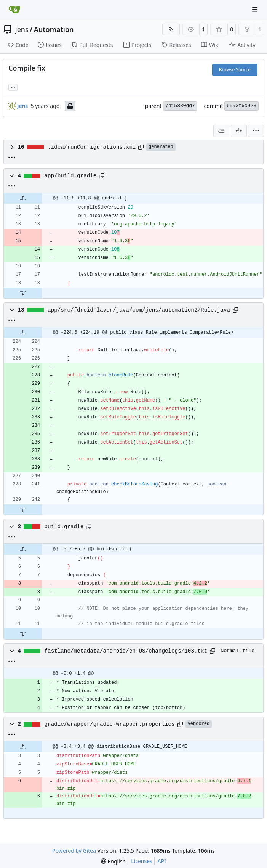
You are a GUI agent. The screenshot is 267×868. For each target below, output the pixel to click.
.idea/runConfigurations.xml (92, 147)
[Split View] (239, 131)
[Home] (14, 10)
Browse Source (235, 70)
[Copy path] (141, 147)
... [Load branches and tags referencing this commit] (13, 87)
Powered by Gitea (74, 851)
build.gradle (64, 527)
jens (22, 29)
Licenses (142, 861)
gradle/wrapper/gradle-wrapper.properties (110, 724)
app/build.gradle (71, 176)
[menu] (256, 131)
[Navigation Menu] (256, 9)
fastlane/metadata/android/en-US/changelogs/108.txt (126, 651)
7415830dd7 (180, 106)
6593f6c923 (241, 106)
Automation (54, 29)
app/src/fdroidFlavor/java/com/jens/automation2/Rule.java (139, 310)
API (162, 861)
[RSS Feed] (171, 29)
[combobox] (221, 131)
